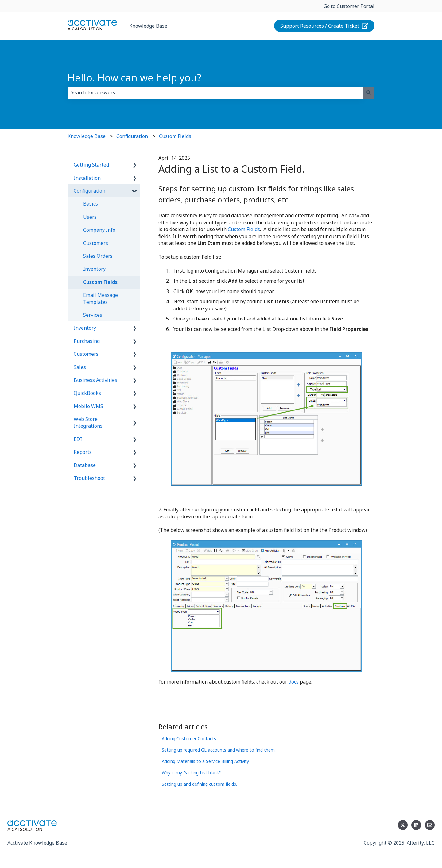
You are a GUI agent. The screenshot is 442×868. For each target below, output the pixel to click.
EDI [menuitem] (78, 439)
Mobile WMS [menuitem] (88, 406)
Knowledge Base (148, 26)
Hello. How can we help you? (134, 78)
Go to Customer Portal (349, 6)
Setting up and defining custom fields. (199, 784)
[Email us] (430, 825)
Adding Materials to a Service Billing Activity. (206, 761)
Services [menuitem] (93, 315)
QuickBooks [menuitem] (87, 393)
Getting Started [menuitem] (91, 165)
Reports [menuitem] (83, 452)
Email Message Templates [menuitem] (101, 298)
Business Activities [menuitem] (95, 380)
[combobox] (215, 92)
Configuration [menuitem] (89, 191)
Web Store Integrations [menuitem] (88, 422)
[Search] (369, 92)
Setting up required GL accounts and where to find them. (219, 750)
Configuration (132, 136)
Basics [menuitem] (91, 204)
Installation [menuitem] (87, 178)
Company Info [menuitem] (99, 230)
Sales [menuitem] (80, 367)
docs (294, 682)
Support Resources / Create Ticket (324, 26)
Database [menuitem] (85, 465)
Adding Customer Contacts (189, 738)
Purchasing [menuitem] (87, 341)
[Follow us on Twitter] (403, 825)
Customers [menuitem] (96, 243)
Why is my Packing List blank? (191, 773)
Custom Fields (175, 136)
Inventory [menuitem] (94, 269)
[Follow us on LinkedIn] (416, 825)
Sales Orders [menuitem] (98, 256)
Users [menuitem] (90, 217)
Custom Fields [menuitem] (100, 282)
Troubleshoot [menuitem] (89, 478)
